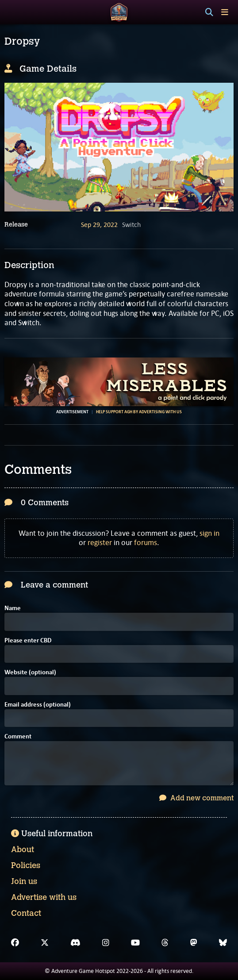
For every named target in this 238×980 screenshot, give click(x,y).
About (23, 849)
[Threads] (165, 943)
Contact (26, 913)
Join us (24, 881)
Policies (26, 865)
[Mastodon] (194, 943)
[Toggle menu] (225, 12)
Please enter (28, 641)
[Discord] (75, 943)
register (100, 542)
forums (146, 542)
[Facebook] (15, 943)
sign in (209, 533)
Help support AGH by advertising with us (139, 412)
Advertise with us (44, 897)
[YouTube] (135, 943)
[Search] (209, 12)
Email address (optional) (38, 705)
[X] (45, 943)
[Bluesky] (223, 943)
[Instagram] (106, 943)
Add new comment (196, 798)
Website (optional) (30, 673)
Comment (18, 737)
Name (13, 609)
